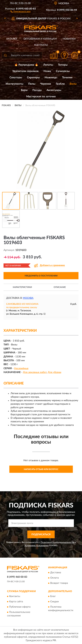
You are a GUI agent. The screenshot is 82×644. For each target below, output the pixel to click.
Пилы (32, 84)
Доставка (56, 573)
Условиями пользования (37, 545)
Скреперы (33, 78)
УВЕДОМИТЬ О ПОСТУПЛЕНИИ (41, 276)
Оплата (54, 578)
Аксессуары (54, 90)
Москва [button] (28, 298)
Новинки (69, 39)
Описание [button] (60, 287)
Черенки (46, 84)
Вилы (73, 84)
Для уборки (54, 372)
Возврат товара (59, 583)
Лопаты (48, 65)
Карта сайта (16, 602)
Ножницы (51, 78)
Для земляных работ (35, 372)
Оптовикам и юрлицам (40, 39)
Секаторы (16, 78)
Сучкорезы (63, 71)
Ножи (47, 71)
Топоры (63, 65)
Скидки (54, 602)
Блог (53, 596)
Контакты (41, 45)
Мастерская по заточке (41, 97)
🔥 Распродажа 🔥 (26, 65)
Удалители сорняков (25, 71)
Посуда (37, 90)
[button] (21, 11)
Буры (24, 90)
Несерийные (21, 368)
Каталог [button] (12, 39)
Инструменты (14, 84)
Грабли (60, 84)
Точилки (67, 78)
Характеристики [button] (22, 287)
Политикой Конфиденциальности (57, 542)
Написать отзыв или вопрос (41, 469)
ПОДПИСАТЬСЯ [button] (41, 535)
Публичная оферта (20, 607)
